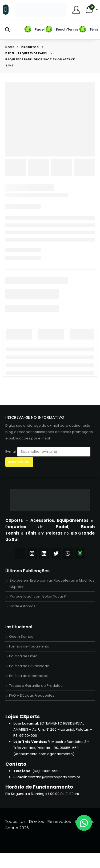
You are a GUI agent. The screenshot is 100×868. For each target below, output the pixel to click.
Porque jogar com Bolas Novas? (38, 596)
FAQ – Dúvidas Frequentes (32, 695)
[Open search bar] (7, 29)
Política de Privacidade (29, 666)
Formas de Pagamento (29, 646)
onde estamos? (24, 606)
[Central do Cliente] (76, 9)
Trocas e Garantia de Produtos (36, 686)
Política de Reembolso (29, 676)
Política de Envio (23, 656)
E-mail (48, 452)
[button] (6, 10)
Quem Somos (21, 636)
